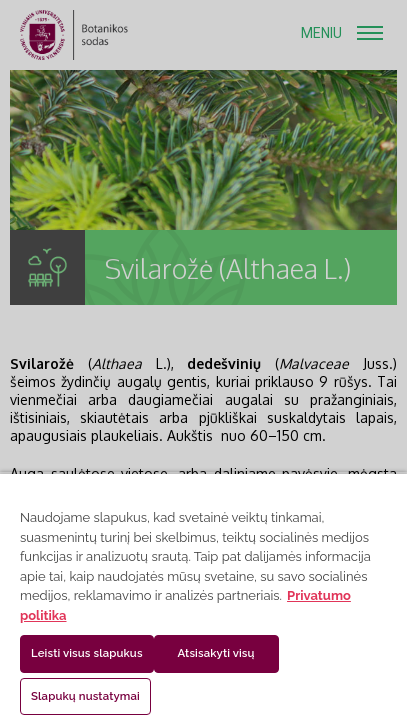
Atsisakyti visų (216, 653)
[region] (203, 596)
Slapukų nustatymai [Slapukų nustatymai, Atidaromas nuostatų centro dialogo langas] (85, 696)
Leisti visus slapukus (87, 653)
